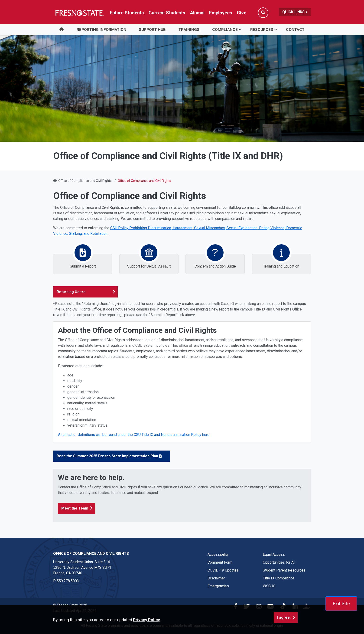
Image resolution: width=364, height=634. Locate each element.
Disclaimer (216, 578)
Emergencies (218, 586)
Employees (221, 13)
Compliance (225, 29)
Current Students (167, 13)
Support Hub (152, 29)
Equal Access (274, 554)
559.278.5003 (68, 581)
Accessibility (218, 554)
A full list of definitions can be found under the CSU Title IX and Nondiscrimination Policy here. (135, 435)
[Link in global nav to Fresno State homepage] (79, 13)
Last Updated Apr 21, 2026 (75, 611)
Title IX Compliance (279, 578)
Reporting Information (101, 29)
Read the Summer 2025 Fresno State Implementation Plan (107, 456)
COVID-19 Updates (223, 570)
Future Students (127, 13)
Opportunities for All (279, 562)
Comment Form (220, 562)
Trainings (189, 29)
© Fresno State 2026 (70, 605)
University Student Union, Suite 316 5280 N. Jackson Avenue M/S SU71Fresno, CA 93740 (82, 567)
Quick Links (295, 12)
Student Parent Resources (284, 570)
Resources (262, 29)
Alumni (197, 13)
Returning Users (71, 292)
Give (242, 13)
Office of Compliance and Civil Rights (85, 181)
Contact (295, 29)
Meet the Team (75, 508)
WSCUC (269, 586)
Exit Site (341, 604)
